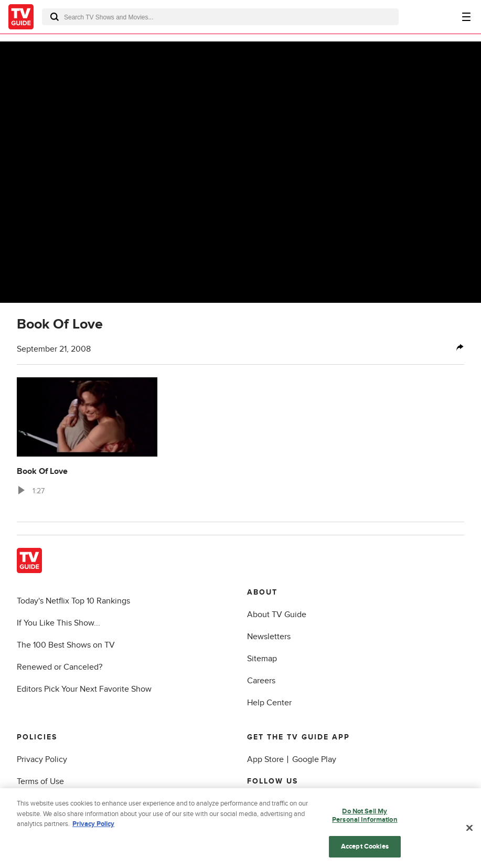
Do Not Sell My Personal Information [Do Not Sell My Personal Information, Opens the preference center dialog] (365, 824)
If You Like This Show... (58, 623)
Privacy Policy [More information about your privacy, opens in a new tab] (93, 833)
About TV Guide (277, 615)
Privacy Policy (42, 759)
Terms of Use (40, 781)
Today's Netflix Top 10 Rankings (73, 601)
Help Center (269, 703)
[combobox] (220, 17)
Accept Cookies (365, 855)
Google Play (314, 759)
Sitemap (262, 659)
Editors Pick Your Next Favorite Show (84, 689)
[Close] (469, 837)
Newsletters (269, 637)
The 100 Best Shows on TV (66, 645)
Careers (261, 681)
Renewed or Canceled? (60, 667)
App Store (265, 759)
